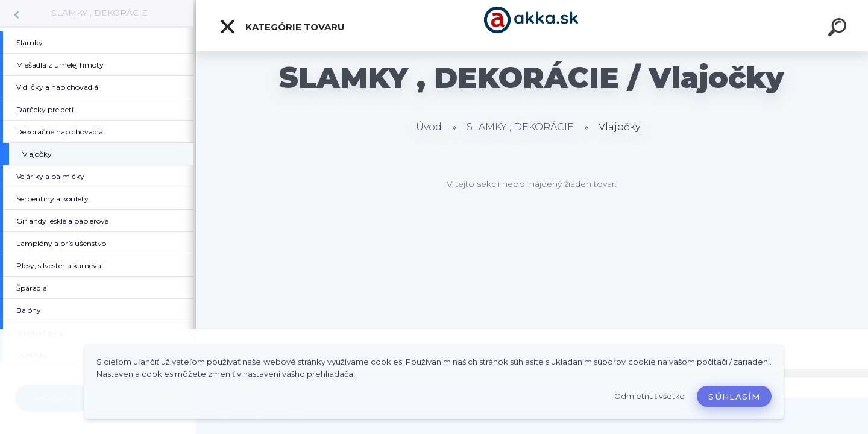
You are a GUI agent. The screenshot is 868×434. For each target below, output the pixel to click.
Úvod (429, 127)
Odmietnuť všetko (649, 396)
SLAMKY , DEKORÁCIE (99, 13)
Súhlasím (734, 397)
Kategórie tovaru (282, 27)
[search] (839, 29)
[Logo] (532, 26)
